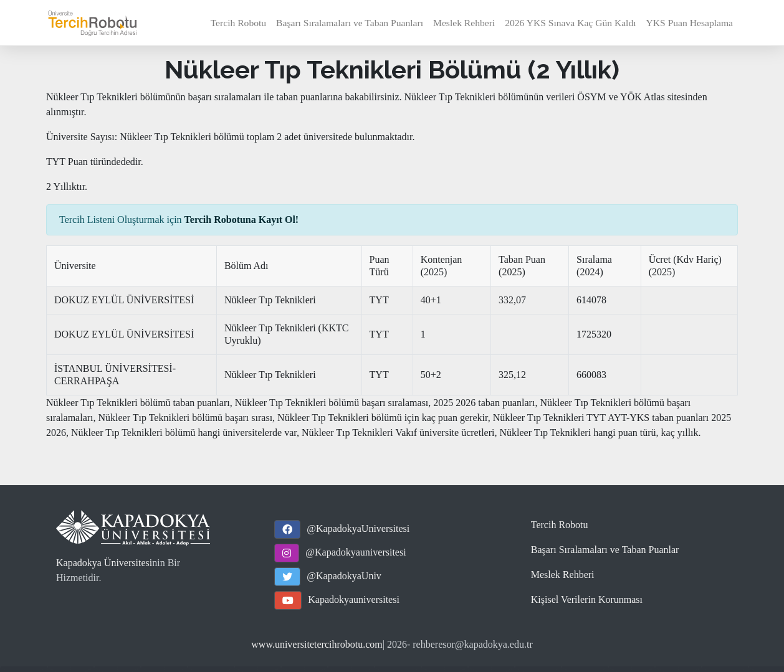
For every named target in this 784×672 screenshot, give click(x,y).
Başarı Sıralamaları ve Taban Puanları (350, 23)
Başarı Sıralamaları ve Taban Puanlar (605, 550)
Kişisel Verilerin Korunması (587, 599)
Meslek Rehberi (464, 23)
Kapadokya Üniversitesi (104, 563)
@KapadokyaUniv (344, 576)
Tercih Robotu (238, 23)
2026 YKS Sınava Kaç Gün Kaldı (570, 23)
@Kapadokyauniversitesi (356, 552)
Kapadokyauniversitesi (354, 599)
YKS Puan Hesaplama (690, 23)
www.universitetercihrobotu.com (317, 644)
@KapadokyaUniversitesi (358, 528)
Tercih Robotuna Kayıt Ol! (242, 220)
